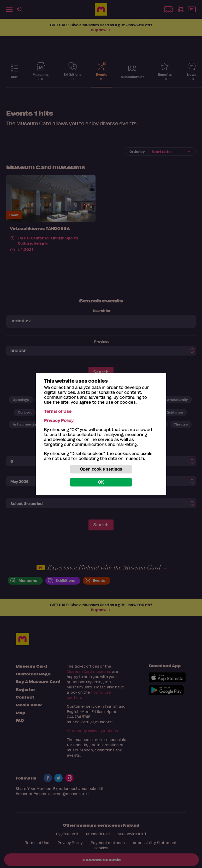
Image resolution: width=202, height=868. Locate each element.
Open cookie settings (101, 469)
